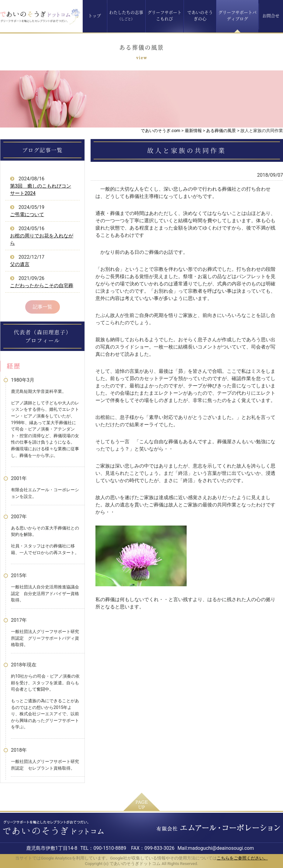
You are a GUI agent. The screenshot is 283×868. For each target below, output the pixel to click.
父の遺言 (20, 264)
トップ (95, 15)
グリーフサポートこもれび (164, 15)
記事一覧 (43, 307)
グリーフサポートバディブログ (237, 15)
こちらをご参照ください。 (242, 858)
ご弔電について (27, 214)
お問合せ (271, 15)
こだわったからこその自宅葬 (42, 286)
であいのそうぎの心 (200, 15)
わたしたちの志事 (126, 15)
